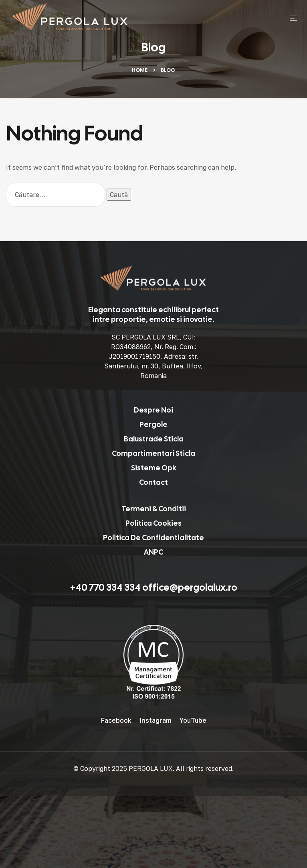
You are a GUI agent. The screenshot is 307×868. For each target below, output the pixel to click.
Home (140, 70)
